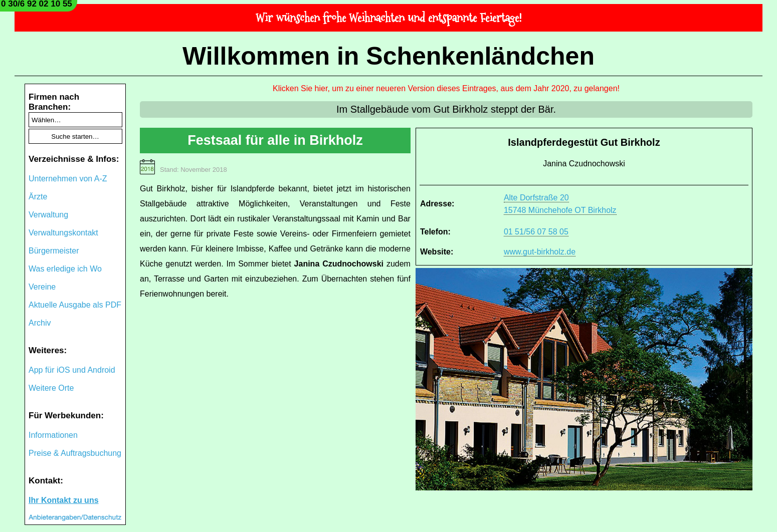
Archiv (40, 323)
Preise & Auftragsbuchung (75, 453)
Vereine (42, 287)
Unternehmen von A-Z (68, 179)
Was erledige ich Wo (65, 269)
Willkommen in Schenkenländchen (389, 56)
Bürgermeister (54, 251)
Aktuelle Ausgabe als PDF (75, 305)
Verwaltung (48, 215)
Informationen (53, 435)
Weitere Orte (51, 388)
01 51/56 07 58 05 (536, 232)
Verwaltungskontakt (63, 233)
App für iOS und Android (72, 370)
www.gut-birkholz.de (540, 252)
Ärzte (38, 197)
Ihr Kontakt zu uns (64, 500)
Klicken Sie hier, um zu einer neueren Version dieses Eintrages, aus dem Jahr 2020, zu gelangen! (446, 88)
